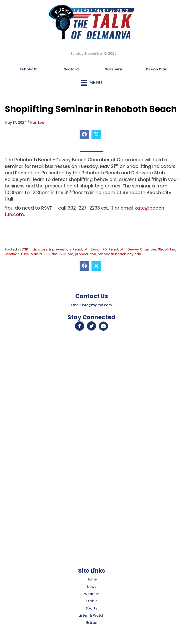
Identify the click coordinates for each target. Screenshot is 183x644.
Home (92, 579)
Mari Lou (37, 123)
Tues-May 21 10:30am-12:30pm (47, 254)
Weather (92, 594)
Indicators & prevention (50, 249)
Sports (91, 608)
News (92, 587)
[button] (80, 326)
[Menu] (91, 83)
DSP (25, 249)
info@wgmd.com (97, 305)
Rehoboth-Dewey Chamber (132, 249)
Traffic (92, 601)
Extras (91, 623)
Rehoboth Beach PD (90, 249)
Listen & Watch (91, 615)
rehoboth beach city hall (119, 254)
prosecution (85, 254)
